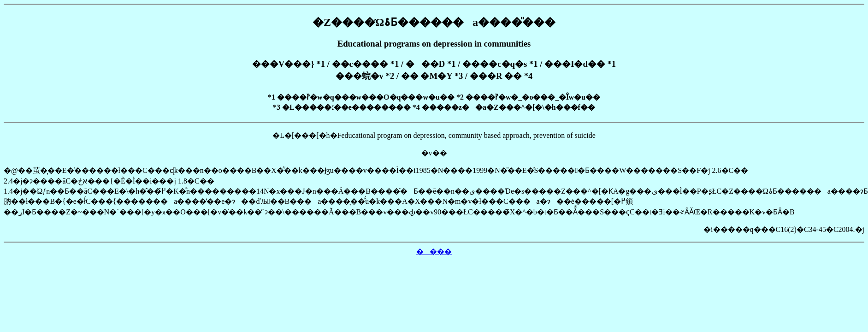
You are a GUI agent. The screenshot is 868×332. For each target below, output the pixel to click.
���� (434, 252)
